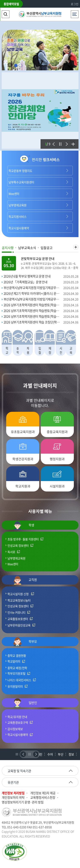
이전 (53, 141)
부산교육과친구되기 (61, 756)
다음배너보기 (36, 754)
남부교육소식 (27, 248)
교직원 (25, 580)
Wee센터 (14, 194)
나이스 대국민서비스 (19, 680)
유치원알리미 (15, 687)
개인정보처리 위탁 (13, 798)
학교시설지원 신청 (18, 594)
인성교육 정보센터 (18, 546)
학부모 (25, 642)
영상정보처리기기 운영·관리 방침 (23, 802)
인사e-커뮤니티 (16, 613)
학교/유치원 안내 (17, 717)
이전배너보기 (23, 754)
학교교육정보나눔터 (19, 600)
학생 (24, 525)
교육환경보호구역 (18, 723)
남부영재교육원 (17, 205)
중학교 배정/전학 (17, 668)
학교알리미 (14, 661)
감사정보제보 (15, 729)
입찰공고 (47, 248)
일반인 (25, 703)
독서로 (11, 552)
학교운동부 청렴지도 (20, 171)
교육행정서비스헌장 (43, 798)
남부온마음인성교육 (19, 625)
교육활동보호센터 (18, 619)
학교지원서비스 (17, 217)
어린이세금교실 (39, 756)
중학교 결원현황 (17, 656)
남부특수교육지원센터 (21, 182)
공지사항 (8, 248)
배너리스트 (16, 754)
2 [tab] (21, 66)
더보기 (73, 144)
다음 (66, 141)
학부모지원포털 (16, 674)
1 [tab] (16, 66)
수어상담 (50, 756)
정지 (60, 141)
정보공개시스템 (71, 756)
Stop (10, 65)
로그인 (75, 4)
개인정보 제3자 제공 (43, 793)
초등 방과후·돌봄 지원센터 (23, 539)
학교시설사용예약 (19, 228)
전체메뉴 (75, 13)
